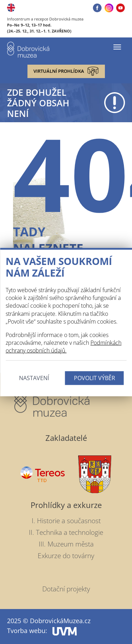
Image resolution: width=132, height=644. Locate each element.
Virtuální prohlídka (66, 71)
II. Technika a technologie (66, 532)
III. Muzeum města (66, 544)
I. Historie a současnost (66, 521)
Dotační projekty (66, 589)
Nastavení (34, 378)
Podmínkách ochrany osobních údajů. (64, 347)
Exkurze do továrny (66, 556)
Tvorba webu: (42, 631)
